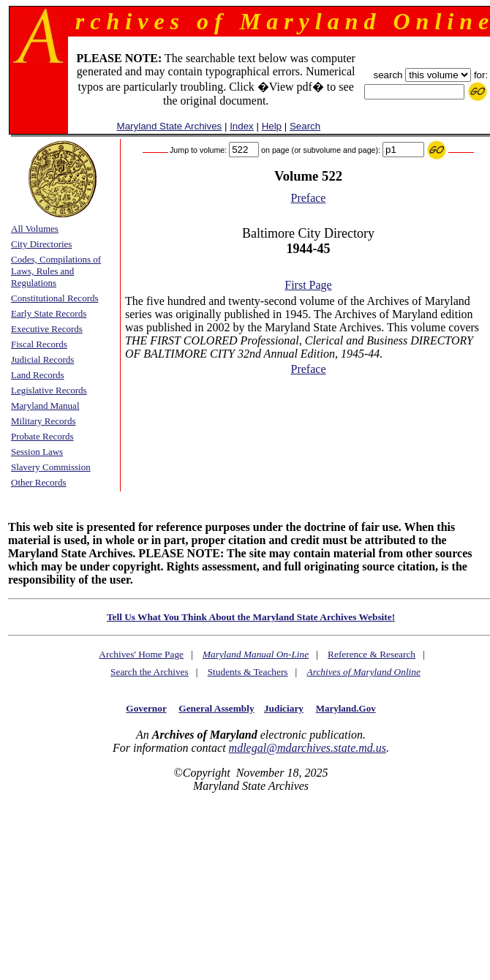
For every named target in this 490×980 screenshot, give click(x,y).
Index (242, 126)
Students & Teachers (248, 672)
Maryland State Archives (170, 126)
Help (272, 126)
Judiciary (284, 708)
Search (305, 126)
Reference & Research (372, 654)
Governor (146, 708)
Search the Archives (150, 672)
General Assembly (216, 708)
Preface (309, 198)
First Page (308, 285)
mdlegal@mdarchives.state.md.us (308, 748)
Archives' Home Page (141, 654)
